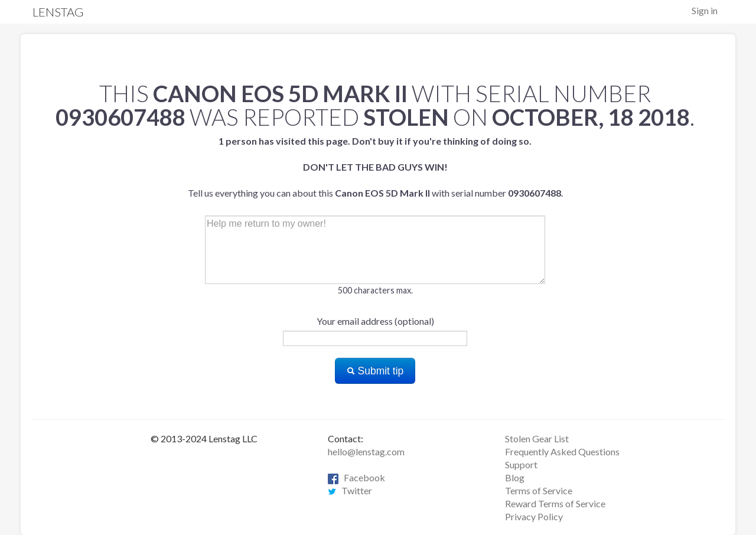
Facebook (356, 477)
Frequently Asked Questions (562, 451)
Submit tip (375, 371)
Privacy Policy (534, 516)
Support (521, 464)
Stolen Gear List (537, 438)
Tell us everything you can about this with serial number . (375, 167)
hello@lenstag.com (366, 451)
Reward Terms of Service (555, 503)
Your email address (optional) (375, 321)
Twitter (350, 490)
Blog (515, 477)
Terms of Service (539, 490)
